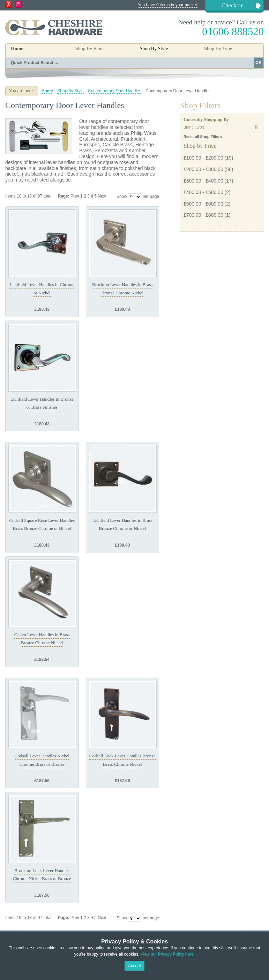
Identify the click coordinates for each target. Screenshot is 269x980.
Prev (75, 196)
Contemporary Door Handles (115, 91)
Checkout (233, 5)
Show (122, 196)
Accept (134, 966)
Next (102, 196)
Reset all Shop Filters (203, 137)
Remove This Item (257, 127)
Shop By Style (70, 91)
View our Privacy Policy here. (168, 954)
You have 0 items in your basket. (168, 5)
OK (259, 63)
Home (17, 49)
